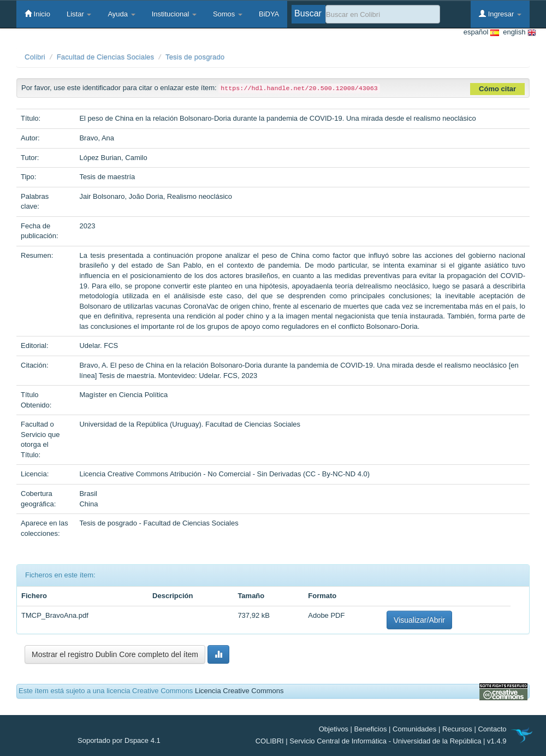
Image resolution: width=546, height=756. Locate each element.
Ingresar (500, 14)
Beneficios (371, 729)
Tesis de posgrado (195, 57)
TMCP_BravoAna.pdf (55, 615)
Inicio (37, 14)
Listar (79, 14)
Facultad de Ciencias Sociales (106, 57)
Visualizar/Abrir (419, 620)
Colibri (35, 57)
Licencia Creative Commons (239, 691)
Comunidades (414, 729)
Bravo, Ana (97, 138)
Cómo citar (497, 89)
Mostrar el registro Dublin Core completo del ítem (115, 654)
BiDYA (269, 14)
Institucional (174, 14)
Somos (228, 14)
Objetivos (334, 729)
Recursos (457, 729)
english (518, 33)
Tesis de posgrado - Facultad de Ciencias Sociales (159, 523)
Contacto (492, 729)
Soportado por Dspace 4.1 (119, 740)
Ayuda (121, 14)
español (481, 33)
